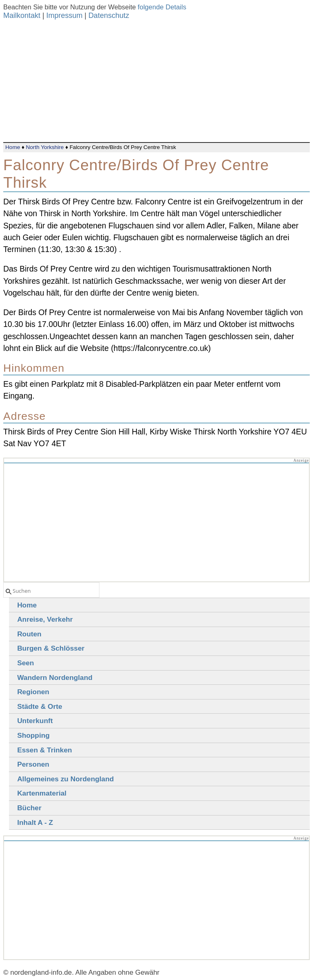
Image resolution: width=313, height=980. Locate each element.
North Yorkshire (45, 147)
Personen (33, 764)
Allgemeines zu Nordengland (65, 779)
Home (13, 147)
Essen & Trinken (44, 750)
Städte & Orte (40, 706)
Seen (25, 663)
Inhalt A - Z (35, 822)
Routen (29, 634)
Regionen (33, 692)
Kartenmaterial (42, 793)
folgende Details (162, 7)
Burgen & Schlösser (51, 648)
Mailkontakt (22, 15)
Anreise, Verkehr (45, 619)
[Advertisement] (156, 81)
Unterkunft (35, 721)
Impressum (64, 15)
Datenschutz (109, 15)
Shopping (33, 735)
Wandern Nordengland (55, 677)
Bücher (29, 808)
